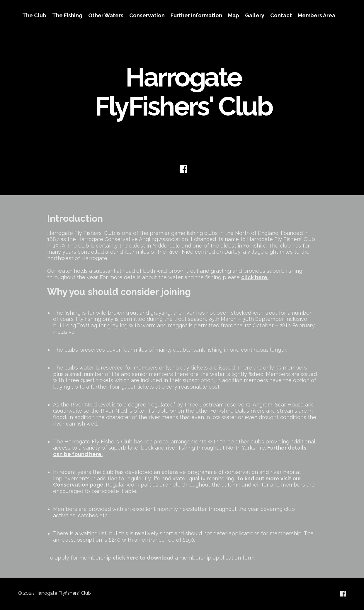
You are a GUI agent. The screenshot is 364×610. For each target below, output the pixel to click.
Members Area (317, 15)
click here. (255, 277)
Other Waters (106, 15)
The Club (34, 15)
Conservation (147, 15)
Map (234, 15)
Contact (281, 15)
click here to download (143, 558)
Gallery (255, 15)
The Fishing (67, 15)
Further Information (196, 15)
